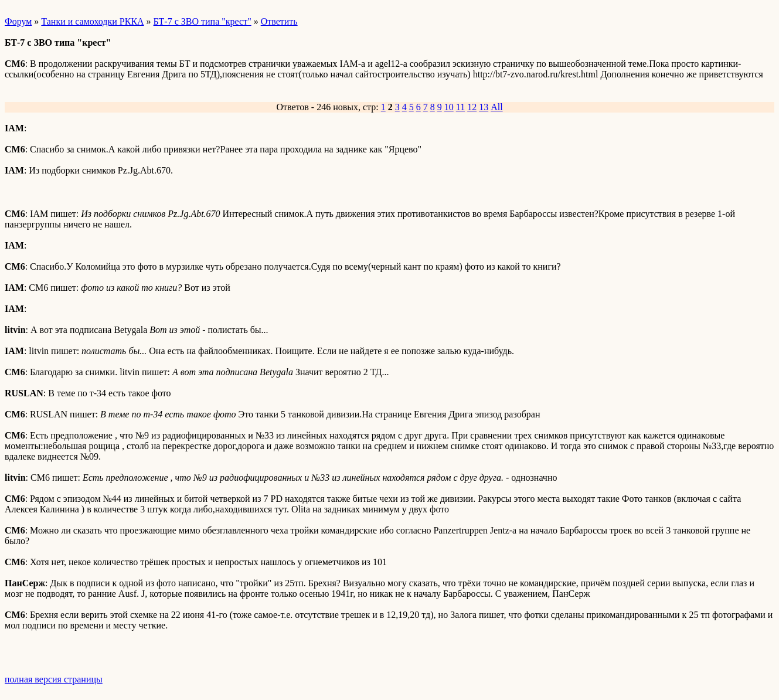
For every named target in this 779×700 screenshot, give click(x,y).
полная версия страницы (54, 679)
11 (460, 107)
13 (484, 107)
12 (472, 107)
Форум (18, 21)
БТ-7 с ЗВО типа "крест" (203, 21)
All (496, 107)
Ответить (279, 21)
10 (449, 107)
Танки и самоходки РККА (92, 21)
